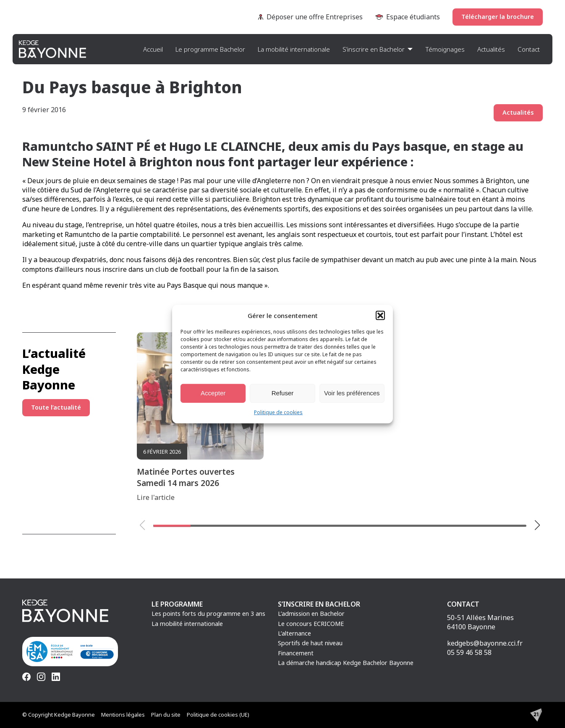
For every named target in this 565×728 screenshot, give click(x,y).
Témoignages (445, 49)
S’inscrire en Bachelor (374, 49)
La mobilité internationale (294, 49)
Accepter (213, 393)
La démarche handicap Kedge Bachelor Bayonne (346, 663)
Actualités (491, 49)
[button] (380, 315)
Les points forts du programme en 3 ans (208, 614)
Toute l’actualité (56, 407)
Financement (296, 653)
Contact (529, 49)
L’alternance (294, 633)
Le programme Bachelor (210, 49)
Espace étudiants (408, 17)
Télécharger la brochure (498, 17)
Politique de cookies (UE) (218, 715)
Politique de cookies (278, 412)
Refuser (283, 393)
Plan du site (166, 715)
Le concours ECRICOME (311, 624)
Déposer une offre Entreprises (310, 17)
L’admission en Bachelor (311, 614)
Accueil (153, 49)
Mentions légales (123, 715)
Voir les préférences (352, 393)
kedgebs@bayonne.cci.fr (485, 643)
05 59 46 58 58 (469, 652)
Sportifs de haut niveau (310, 643)
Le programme (177, 604)
